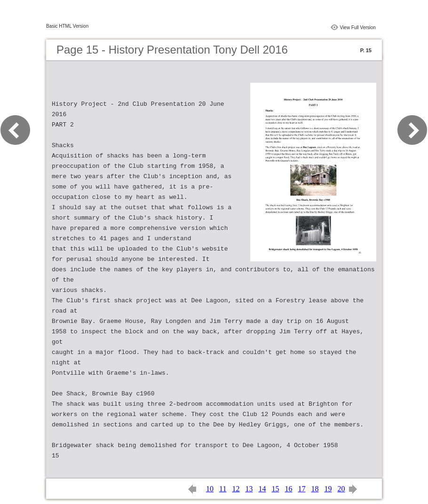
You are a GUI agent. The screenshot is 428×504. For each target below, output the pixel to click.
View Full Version (358, 28)
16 (288, 489)
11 (223, 489)
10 (210, 489)
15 (275, 489)
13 (249, 489)
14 (262, 489)
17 (301, 489)
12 (236, 489)
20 (341, 489)
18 (315, 489)
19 (328, 489)
